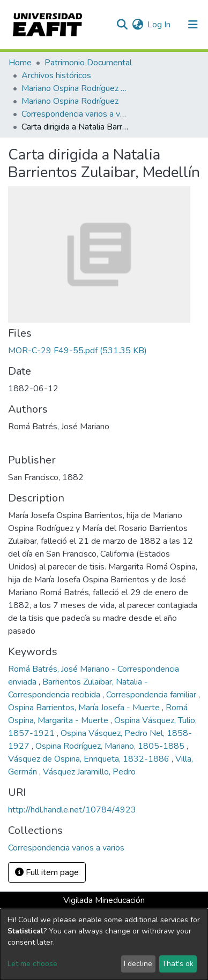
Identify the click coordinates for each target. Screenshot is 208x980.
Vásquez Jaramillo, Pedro (89, 772)
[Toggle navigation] (193, 25)
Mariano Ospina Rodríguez (70, 101)
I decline (138, 964)
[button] (138, 25)
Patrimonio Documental (88, 63)
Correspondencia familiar (152, 695)
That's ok (178, 964)
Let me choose (32, 964)
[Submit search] (122, 25)
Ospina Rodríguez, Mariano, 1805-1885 (111, 746)
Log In (159, 25)
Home (20, 63)
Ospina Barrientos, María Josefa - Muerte (85, 708)
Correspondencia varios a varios (75, 114)
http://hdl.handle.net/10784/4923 (72, 810)
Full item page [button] (47, 872)
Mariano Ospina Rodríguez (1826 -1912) (75, 88)
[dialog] (104, 944)
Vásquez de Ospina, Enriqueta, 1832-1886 (90, 759)
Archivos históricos (56, 75)
